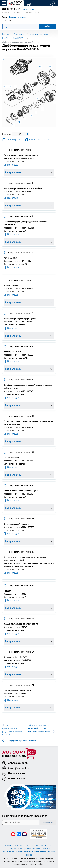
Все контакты (28, 9)
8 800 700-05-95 (14, 756)
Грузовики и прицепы (39, 34)
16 (40, 67)
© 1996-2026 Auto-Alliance (17, 846)
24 (10, 86)
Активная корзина (17, 17)
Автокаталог (19, 34)
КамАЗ (5, 38)
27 (13, 125)
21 (4, 86)
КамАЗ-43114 (19, 38)
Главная (6, 34)
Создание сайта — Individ (41, 846)
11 (37, 98)
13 (31, 115)
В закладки (11, 165)
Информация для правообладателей (24, 849)
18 (19, 122)
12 (36, 112)
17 (50, 67)
